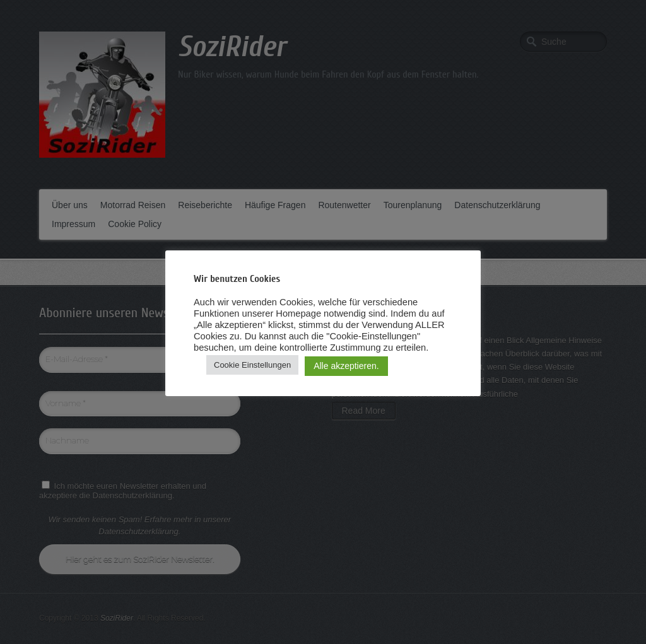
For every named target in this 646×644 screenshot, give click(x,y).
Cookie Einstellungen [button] (252, 365)
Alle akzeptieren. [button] (346, 366)
